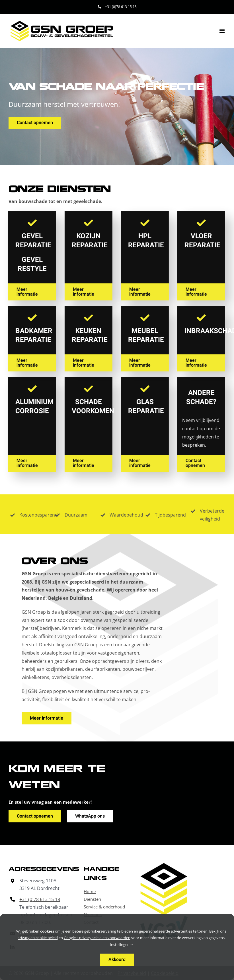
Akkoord (117, 960)
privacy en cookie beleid (38, 938)
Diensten (92, 899)
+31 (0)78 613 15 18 (40, 899)
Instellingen (121, 945)
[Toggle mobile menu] (222, 31)
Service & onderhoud (104, 907)
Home (90, 891)
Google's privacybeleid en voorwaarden (97, 938)
